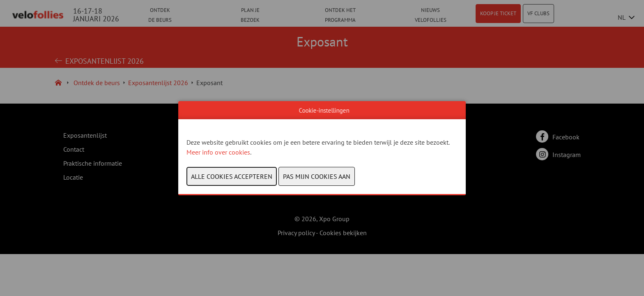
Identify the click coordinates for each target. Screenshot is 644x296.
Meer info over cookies (218, 152)
